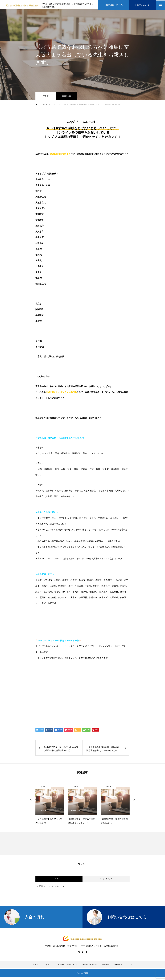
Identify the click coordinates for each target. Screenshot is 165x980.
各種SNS (118, 966)
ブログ (46, 97)
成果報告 (106, 966)
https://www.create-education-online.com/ (58, 669)
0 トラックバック (106, 880)
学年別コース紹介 (90, 966)
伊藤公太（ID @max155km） (57, 689)
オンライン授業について (67, 966)
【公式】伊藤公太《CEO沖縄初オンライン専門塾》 (69, 679)
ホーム (35, 966)
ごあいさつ (48, 966)
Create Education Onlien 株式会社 (60, 699)
